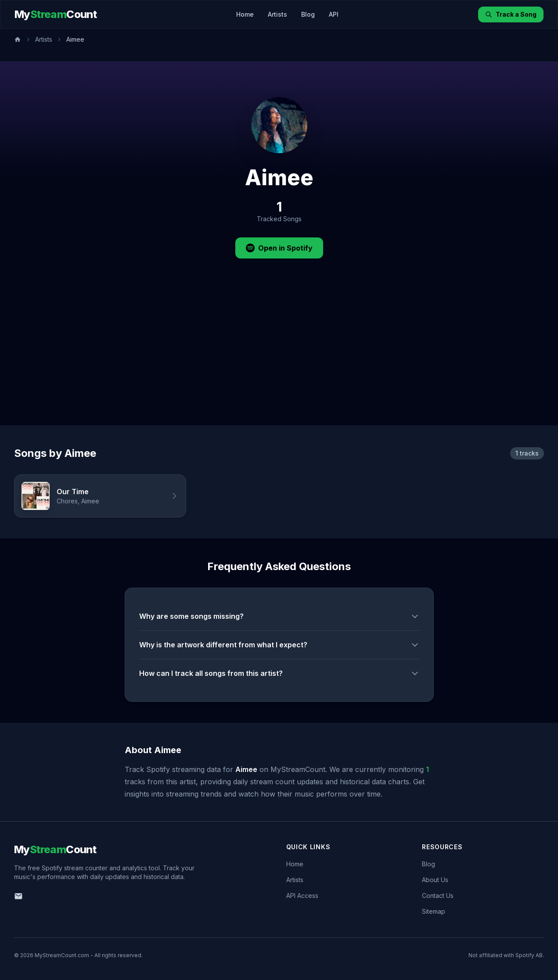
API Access (302, 896)
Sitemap (434, 911)
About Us (435, 880)
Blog (308, 14)
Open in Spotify (279, 248)
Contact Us (438, 896)
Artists (277, 14)
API (334, 14)
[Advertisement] (279, 359)
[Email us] (18, 896)
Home (245, 14)
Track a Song (511, 14)
